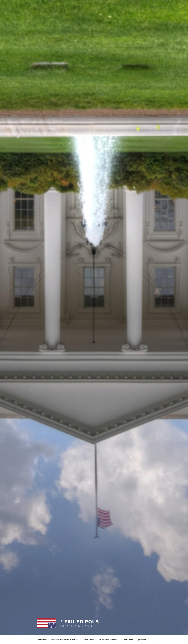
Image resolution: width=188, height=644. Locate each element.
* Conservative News (108, 640)
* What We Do (89, 640)
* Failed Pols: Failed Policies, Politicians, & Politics (57, 640)
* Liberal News (127, 640)
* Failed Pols (80, 622)
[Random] (142, 640)
